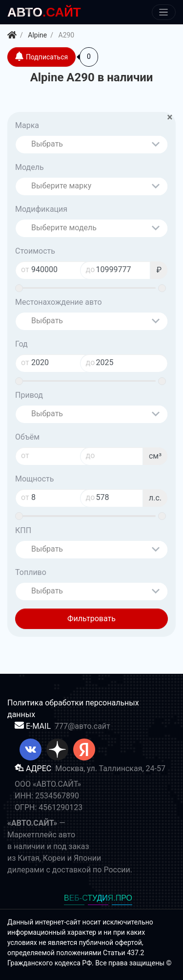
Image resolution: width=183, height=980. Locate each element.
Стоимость (35, 251)
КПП (23, 530)
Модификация (41, 209)
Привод (29, 395)
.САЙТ (44, 12)
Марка (27, 125)
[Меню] (164, 12)
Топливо (31, 572)
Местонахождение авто (59, 302)
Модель (30, 167)
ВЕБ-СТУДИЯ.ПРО (98, 898)
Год (21, 344)
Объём (27, 437)
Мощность (34, 479)
